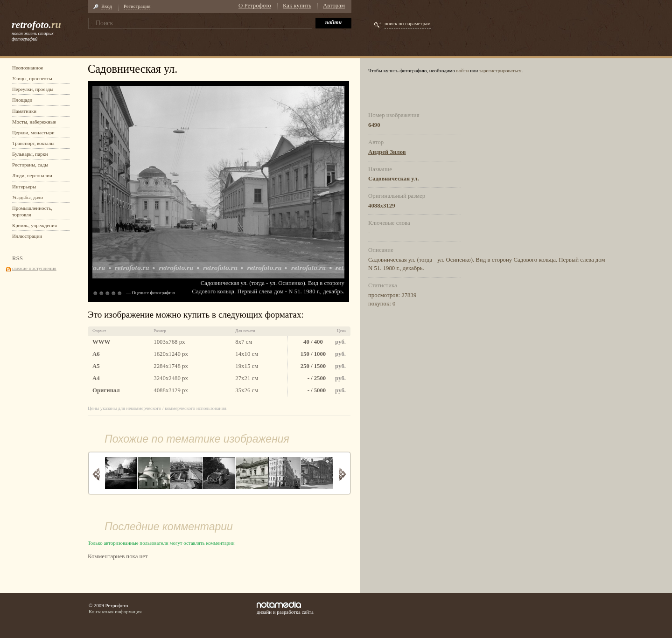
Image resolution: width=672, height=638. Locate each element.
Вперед (342, 474)
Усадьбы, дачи (28, 197)
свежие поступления (34, 268)
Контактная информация (115, 611)
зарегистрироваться (500, 70)
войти (463, 70)
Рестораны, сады (30, 165)
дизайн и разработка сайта (285, 608)
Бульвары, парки (30, 154)
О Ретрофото (255, 6)
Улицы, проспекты (32, 78)
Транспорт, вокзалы (33, 143)
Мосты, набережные (34, 122)
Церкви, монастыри (33, 132)
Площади (22, 100)
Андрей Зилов (387, 152)
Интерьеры (24, 187)
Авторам (334, 6)
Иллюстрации (27, 236)
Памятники (24, 111)
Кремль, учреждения (35, 225)
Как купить (297, 6)
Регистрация (137, 6)
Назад (96, 474)
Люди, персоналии (32, 175)
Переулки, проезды (33, 89)
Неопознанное (28, 68)
